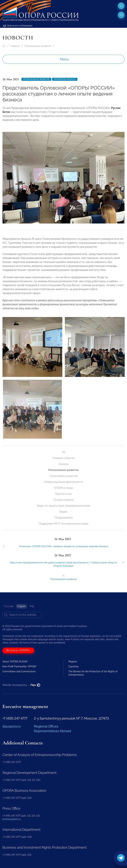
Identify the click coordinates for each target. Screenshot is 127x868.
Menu (64, 59)
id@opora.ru (12, 726)
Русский (9, 606)
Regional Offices (46, 726)
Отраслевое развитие (63, 476)
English (21, 606)
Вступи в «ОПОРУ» (18, 650)
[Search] (22, 615)
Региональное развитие (38, 46)
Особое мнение (64, 500)
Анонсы (64, 464)
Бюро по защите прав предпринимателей (63, 506)
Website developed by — (21, 685)
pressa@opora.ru (12, 819)
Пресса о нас (63, 494)
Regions (73, 662)
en (121, 15)
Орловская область (65, 79)
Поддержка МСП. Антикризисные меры (64, 524)
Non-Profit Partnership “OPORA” (20, 666)
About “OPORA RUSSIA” (15, 662)
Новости (15, 46)
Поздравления (63, 518)
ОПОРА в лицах (64, 488)
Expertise (74, 666)
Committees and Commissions (19, 671)
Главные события (63, 458)
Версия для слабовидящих (18, 26)
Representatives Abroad (52, 731)
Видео (64, 512)
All (64, 452)
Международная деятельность (64, 482)
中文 (32, 606)
